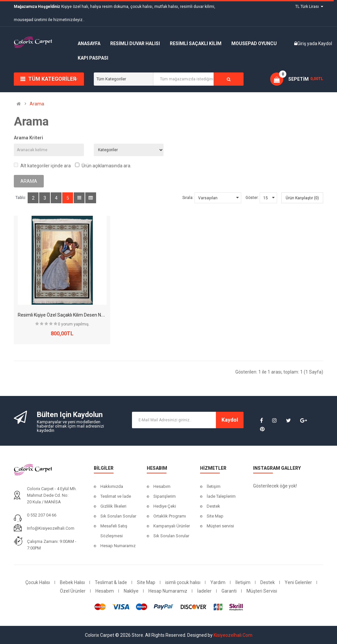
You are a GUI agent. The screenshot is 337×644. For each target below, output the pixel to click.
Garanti (229, 591)
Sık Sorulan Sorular (118, 516)
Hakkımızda (112, 486)
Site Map (215, 516)
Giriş (302, 43)
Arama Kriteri (28, 138)
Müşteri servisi (220, 526)
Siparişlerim (165, 496)
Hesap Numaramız (118, 546)
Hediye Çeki (165, 506)
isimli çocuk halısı (183, 582)
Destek (213, 506)
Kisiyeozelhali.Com (233, 635)
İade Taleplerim (221, 496)
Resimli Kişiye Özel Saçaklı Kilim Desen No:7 (63, 315)
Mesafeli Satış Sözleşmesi (114, 531)
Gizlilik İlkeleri (113, 506)
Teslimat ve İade (116, 496)
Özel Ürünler (73, 591)
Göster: (252, 198)
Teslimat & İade (111, 582)
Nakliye (131, 591)
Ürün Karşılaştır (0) (302, 198)
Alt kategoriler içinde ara (42, 166)
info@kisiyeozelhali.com (51, 528)
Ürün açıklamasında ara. (103, 166)
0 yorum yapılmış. (74, 324)
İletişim (214, 486)
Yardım (218, 582)
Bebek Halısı (72, 582)
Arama (37, 104)
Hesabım (162, 486)
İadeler (204, 591)
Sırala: (188, 198)
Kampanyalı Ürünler (172, 526)
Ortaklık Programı (170, 516)
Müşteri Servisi (262, 591)
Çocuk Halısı (38, 582)
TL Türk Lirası (309, 7)
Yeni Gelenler (298, 582)
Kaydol (325, 43)
